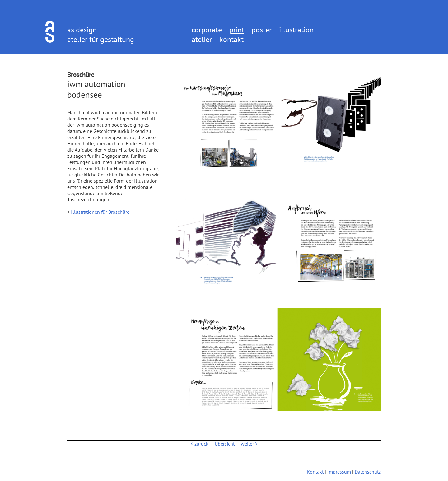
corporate (207, 30)
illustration (296, 30)
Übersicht (225, 444)
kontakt (231, 39)
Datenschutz (368, 472)
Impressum (339, 472)
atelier (202, 39)
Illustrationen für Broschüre (100, 212)
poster (262, 30)
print (237, 30)
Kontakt (315, 472)
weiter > (249, 444)
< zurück (200, 444)
